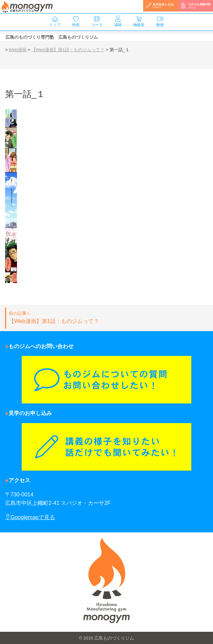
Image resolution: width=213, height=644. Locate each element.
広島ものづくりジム (114, 638)
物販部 (139, 21)
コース (97, 21)
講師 (118, 21)
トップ (55, 21)
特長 (76, 21)
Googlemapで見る (30, 517)
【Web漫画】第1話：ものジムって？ (107, 317)
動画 (160, 21)
